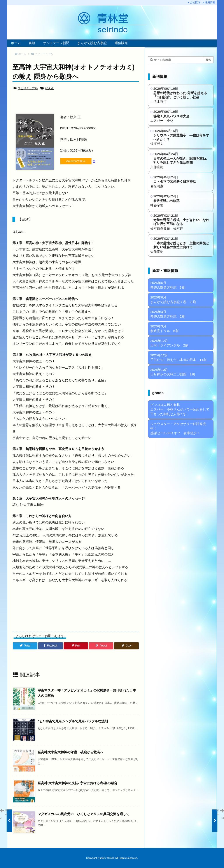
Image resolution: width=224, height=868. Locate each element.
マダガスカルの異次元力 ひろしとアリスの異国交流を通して (84, 814)
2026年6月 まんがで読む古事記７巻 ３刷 (173, 300)
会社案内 (195, 2)
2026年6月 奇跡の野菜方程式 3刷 (168, 285)
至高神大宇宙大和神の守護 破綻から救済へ (70, 752)
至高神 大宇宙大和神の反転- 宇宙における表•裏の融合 (77, 783)
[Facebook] (51, 646)
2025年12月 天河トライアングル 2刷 (169, 343)
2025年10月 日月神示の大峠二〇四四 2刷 (173, 372)
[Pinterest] (76, 646)
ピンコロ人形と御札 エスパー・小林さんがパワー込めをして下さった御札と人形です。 (180, 409)
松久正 (50, 88)
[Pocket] (101, 646)
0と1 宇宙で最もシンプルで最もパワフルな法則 (73, 721)
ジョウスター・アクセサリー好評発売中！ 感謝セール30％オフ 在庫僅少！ (178, 428)
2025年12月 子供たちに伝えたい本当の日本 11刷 (178, 357)
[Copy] (126, 646)
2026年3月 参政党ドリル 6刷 (164, 329)
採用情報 (210, 2)
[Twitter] (25, 646)
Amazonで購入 (76, 161)
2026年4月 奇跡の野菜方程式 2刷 (168, 314)
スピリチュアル (44, 54)
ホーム (22, 54)
